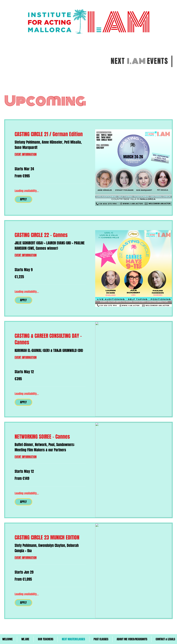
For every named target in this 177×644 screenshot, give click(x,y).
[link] (50, 134)
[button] (23, 199)
